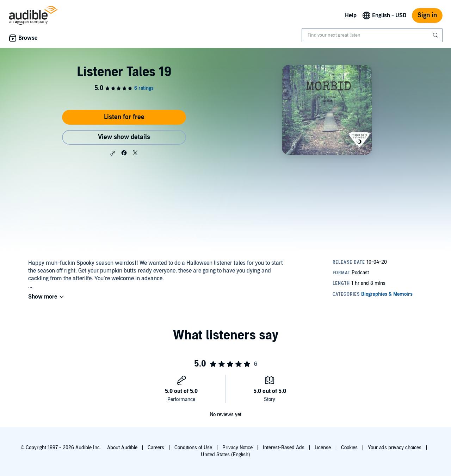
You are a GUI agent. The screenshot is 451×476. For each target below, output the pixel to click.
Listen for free (124, 117)
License (323, 448)
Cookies (349, 448)
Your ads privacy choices (395, 448)
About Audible (122, 448)
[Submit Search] (436, 35)
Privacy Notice (237, 448)
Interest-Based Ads (284, 448)
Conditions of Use (193, 448)
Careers (156, 448)
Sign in (427, 15)
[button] (113, 153)
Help (351, 15)
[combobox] (372, 35)
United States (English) (225, 455)
